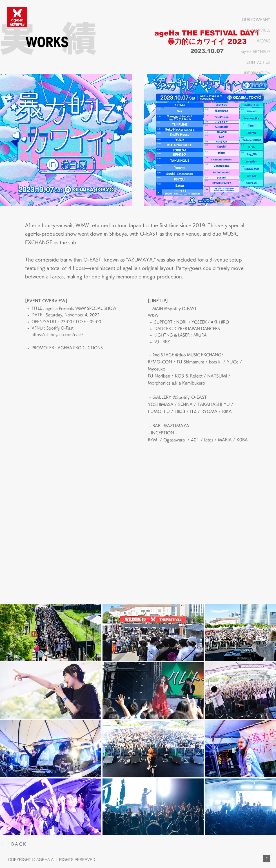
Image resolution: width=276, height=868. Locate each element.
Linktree (264, 94)
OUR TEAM (261, 84)
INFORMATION (257, 73)
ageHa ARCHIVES (256, 52)
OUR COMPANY (256, 19)
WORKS (264, 41)
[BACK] (20, 844)
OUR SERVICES (258, 30)
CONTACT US (258, 62)
